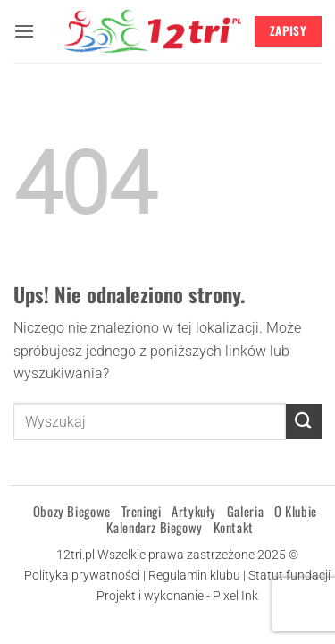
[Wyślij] (304, 422)
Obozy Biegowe (72, 511)
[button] (24, 31)
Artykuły (194, 511)
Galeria (245, 511)
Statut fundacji (289, 576)
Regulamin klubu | (198, 576)
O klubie (296, 511)
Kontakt (234, 527)
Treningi (142, 511)
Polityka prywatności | (86, 576)
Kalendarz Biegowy (154, 527)
